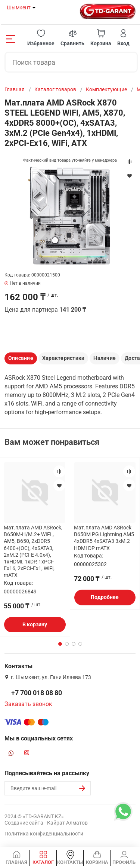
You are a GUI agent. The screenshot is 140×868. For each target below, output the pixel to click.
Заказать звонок (28, 704)
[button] (41, 38)
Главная (15, 89)
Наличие (105, 358)
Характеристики (63, 358)
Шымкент (19, 7)
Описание (21, 358)
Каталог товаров (55, 89)
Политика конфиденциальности (44, 834)
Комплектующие (106, 89)
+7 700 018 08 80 (37, 693)
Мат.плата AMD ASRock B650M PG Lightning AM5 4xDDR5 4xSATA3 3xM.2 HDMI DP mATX (104, 538)
